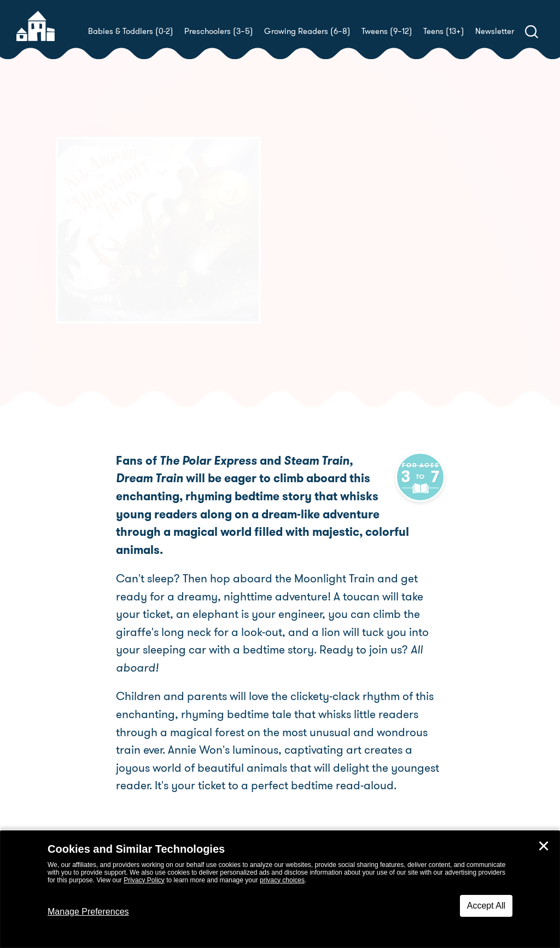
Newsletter (495, 31)
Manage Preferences (88, 912)
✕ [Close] (544, 846)
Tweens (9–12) (387, 31)
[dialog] (280, 889)
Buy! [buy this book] (315, 307)
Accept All (486, 906)
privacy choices (282, 880)
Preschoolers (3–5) (219, 31)
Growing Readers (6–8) (307, 31)
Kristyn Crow (358, 255)
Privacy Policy (144, 880)
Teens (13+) (444, 31)
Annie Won (316, 268)
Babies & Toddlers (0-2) (131, 31)
